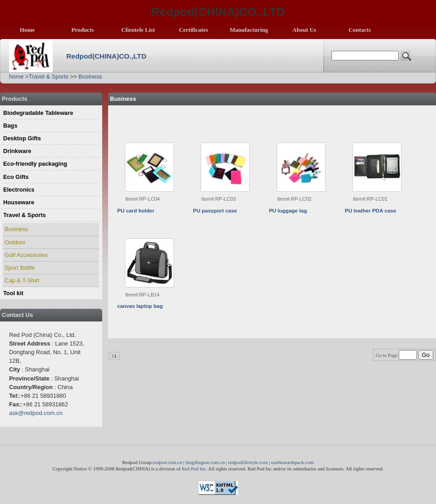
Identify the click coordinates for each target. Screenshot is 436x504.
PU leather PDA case (370, 211)
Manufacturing (249, 30)
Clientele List (138, 30)
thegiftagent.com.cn (205, 462)
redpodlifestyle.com (248, 462)
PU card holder (136, 211)
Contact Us (17, 315)
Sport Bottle (20, 268)
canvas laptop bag (140, 306)
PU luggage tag (288, 211)
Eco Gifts (16, 177)
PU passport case (215, 211)
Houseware (19, 202)
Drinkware (17, 151)
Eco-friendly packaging (35, 164)
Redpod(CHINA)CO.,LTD (106, 56)
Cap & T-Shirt (22, 280)
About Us (304, 30)
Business (90, 77)
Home (27, 30)
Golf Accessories (26, 255)
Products (83, 30)
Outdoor (15, 242)
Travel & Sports (49, 77)
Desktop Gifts (22, 138)
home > (19, 77)
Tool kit (13, 293)
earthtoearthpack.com (292, 462)
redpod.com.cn (167, 462)
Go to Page (397, 355)
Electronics (19, 190)
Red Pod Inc (194, 469)
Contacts (359, 30)
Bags (10, 126)
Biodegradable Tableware (38, 113)
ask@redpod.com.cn (36, 413)
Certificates (193, 30)
